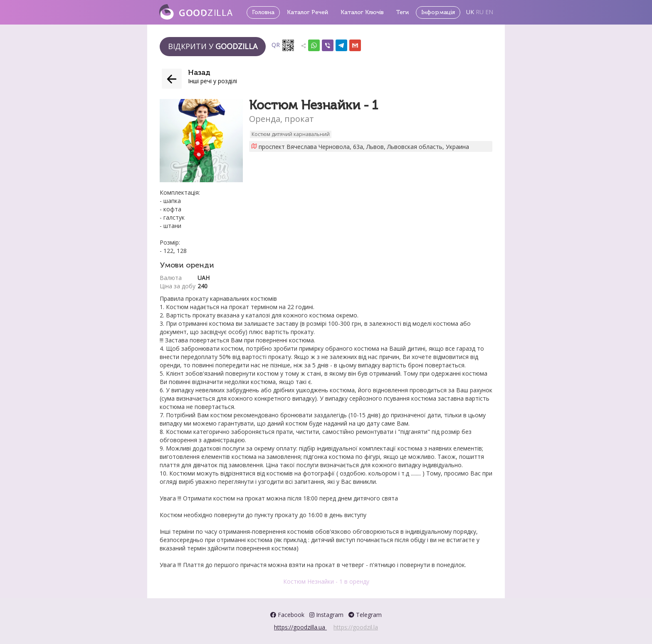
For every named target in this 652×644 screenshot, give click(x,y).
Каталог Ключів (362, 12)
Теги (403, 12)
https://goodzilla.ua (300, 627)
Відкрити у (213, 46)
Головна (263, 12)
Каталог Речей (307, 12)
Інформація (438, 12)
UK (470, 12)
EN (489, 12)
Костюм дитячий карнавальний (291, 134)
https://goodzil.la (356, 627)
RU (480, 12)
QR (283, 45)
